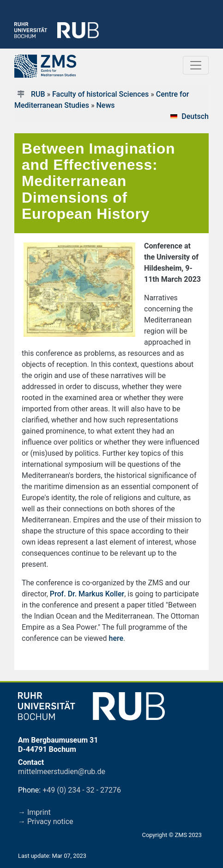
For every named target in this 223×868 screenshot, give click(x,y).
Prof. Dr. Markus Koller (87, 594)
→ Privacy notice (46, 821)
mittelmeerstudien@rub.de (62, 772)
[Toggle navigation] (196, 65)
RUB (38, 94)
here (116, 638)
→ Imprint (34, 812)
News (105, 105)
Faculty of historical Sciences (100, 94)
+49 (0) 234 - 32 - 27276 (82, 790)
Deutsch (195, 116)
